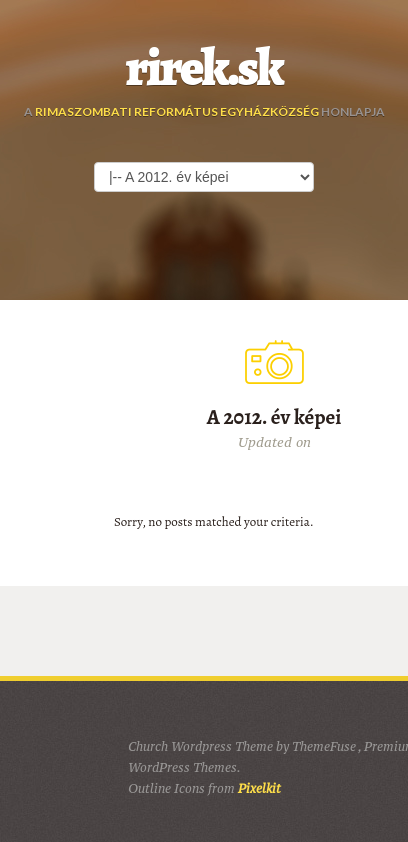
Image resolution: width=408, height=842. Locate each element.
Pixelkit (259, 788)
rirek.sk (204, 68)
